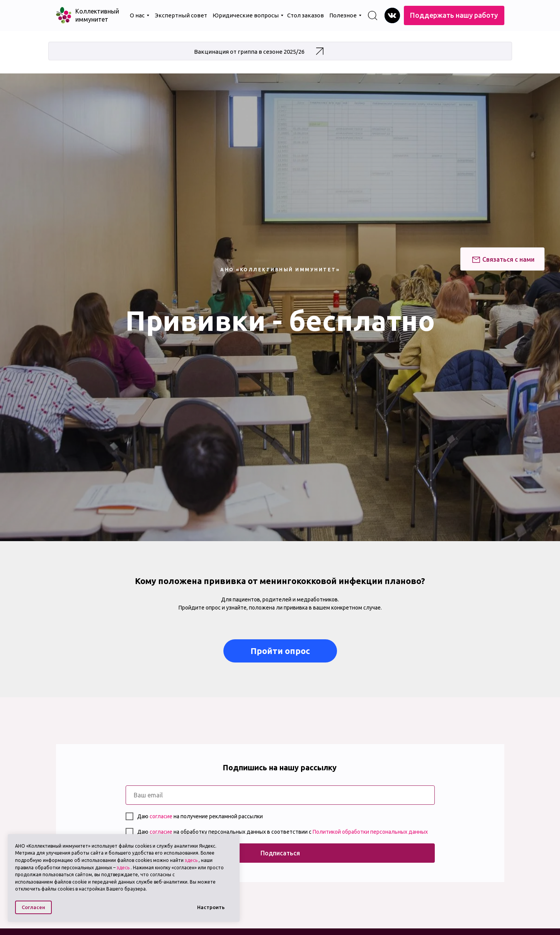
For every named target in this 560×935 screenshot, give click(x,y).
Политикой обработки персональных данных (370, 832)
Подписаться (280, 853)
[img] (392, 15)
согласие (162, 816)
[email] (280, 795)
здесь (191, 860)
